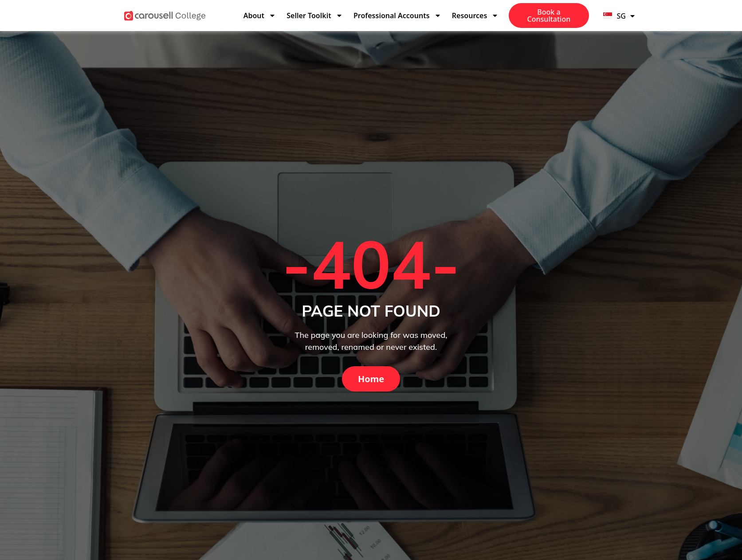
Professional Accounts (397, 16)
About (260, 16)
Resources (475, 16)
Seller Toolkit (314, 16)
